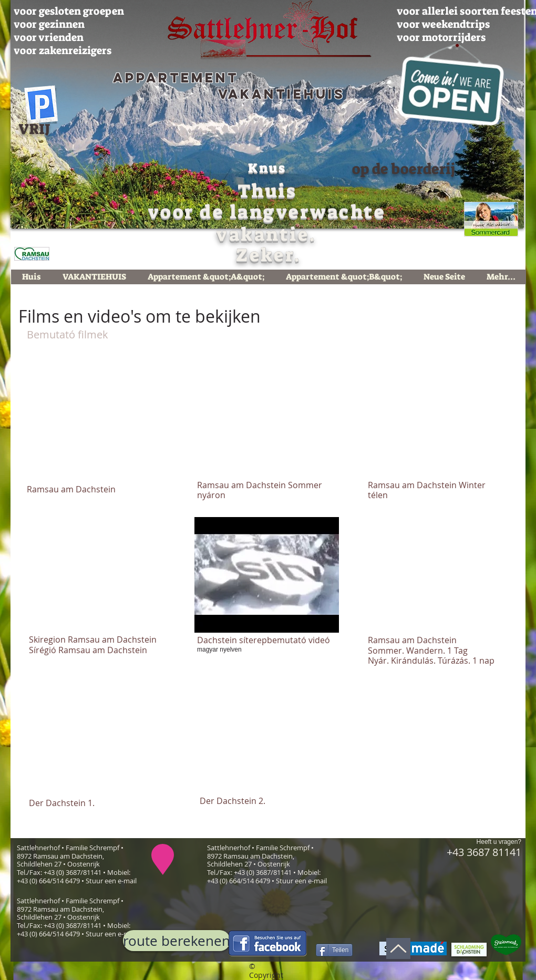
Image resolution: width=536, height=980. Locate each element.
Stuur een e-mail (111, 881)
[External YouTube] (99, 420)
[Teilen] (334, 950)
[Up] (398, 948)
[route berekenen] (177, 941)
